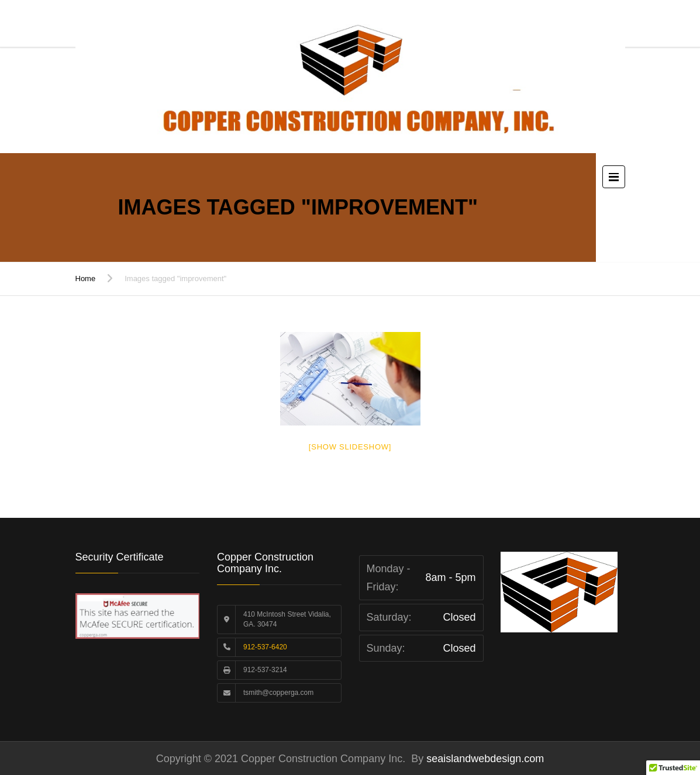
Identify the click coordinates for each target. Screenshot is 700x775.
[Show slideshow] (350, 447)
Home (86, 278)
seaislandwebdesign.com (484, 759)
